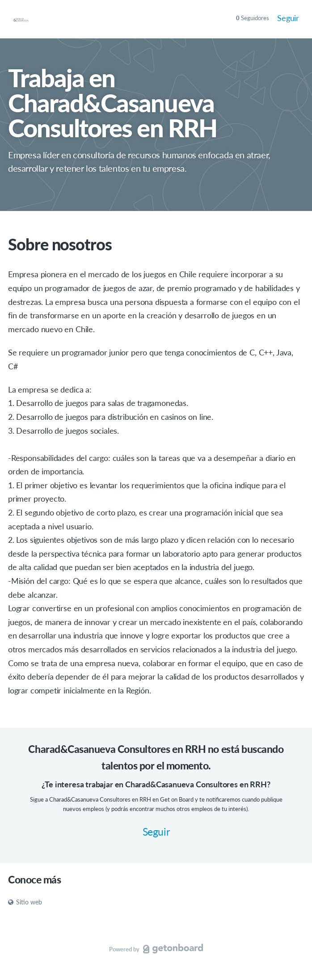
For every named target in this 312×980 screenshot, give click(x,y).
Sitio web (25, 902)
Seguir (288, 18)
